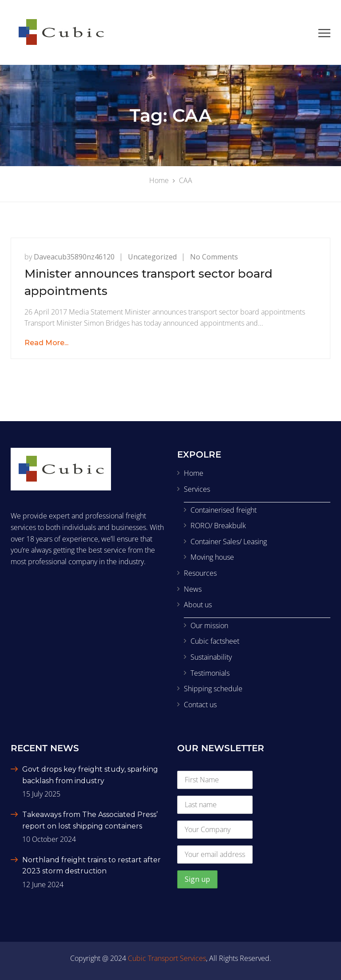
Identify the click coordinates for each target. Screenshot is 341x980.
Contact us (200, 705)
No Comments (214, 257)
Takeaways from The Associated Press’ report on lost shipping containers (90, 820)
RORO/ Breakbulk (218, 526)
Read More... (46, 343)
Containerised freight (224, 510)
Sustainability (211, 657)
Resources (200, 573)
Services (197, 489)
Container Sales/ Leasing (229, 542)
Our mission (209, 625)
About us (198, 605)
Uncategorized (152, 257)
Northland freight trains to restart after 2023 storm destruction (91, 866)
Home (194, 473)
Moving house (212, 557)
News (193, 589)
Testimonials (210, 673)
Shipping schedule (213, 689)
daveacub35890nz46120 (74, 257)
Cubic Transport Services (167, 958)
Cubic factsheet (215, 641)
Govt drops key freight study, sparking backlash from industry (90, 775)
